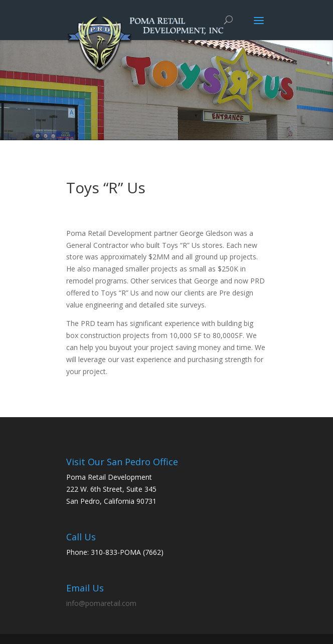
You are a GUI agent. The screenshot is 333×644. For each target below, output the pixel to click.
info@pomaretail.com (101, 603)
